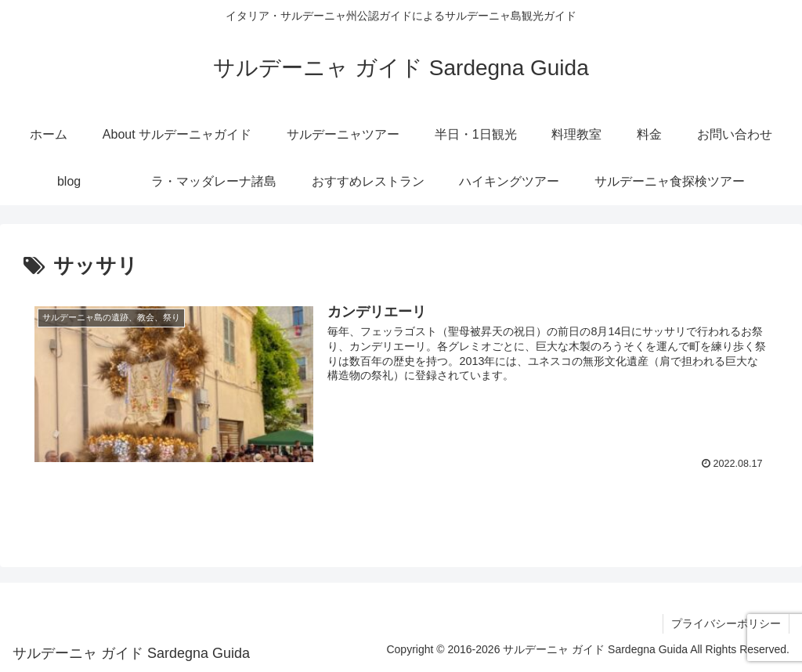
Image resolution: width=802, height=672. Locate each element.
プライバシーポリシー (726, 623)
